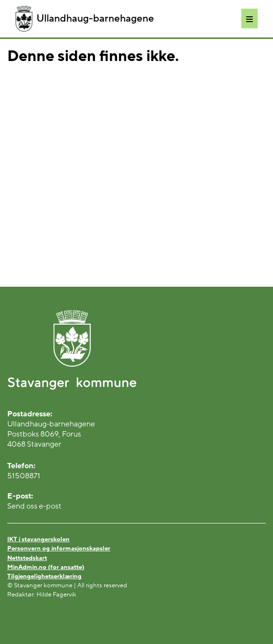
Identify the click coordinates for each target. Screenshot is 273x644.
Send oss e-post (34, 506)
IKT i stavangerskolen (38, 539)
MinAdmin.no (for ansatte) (46, 567)
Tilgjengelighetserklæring (44, 576)
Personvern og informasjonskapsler (59, 548)
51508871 (24, 476)
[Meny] (249, 18)
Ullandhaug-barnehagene (85, 19)
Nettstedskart (27, 558)
